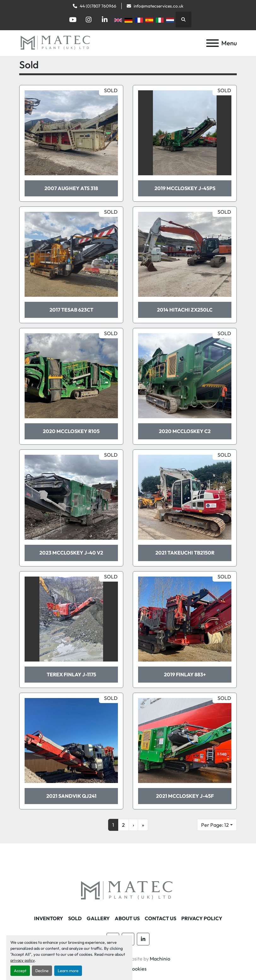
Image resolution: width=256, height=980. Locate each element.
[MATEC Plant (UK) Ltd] (128, 890)
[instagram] (89, 20)
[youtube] (73, 20)
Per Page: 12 (215, 825)
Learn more (68, 971)
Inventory (49, 918)
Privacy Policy (202, 918)
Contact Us (160, 918)
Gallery (98, 918)
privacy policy (23, 960)
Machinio (160, 959)
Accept (20, 971)
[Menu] (212, 43)
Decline (42, 971)
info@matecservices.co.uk (159, 6)
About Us (127, 918)
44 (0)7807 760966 (98, 6)
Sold (75, 918)
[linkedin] (105, 20)
